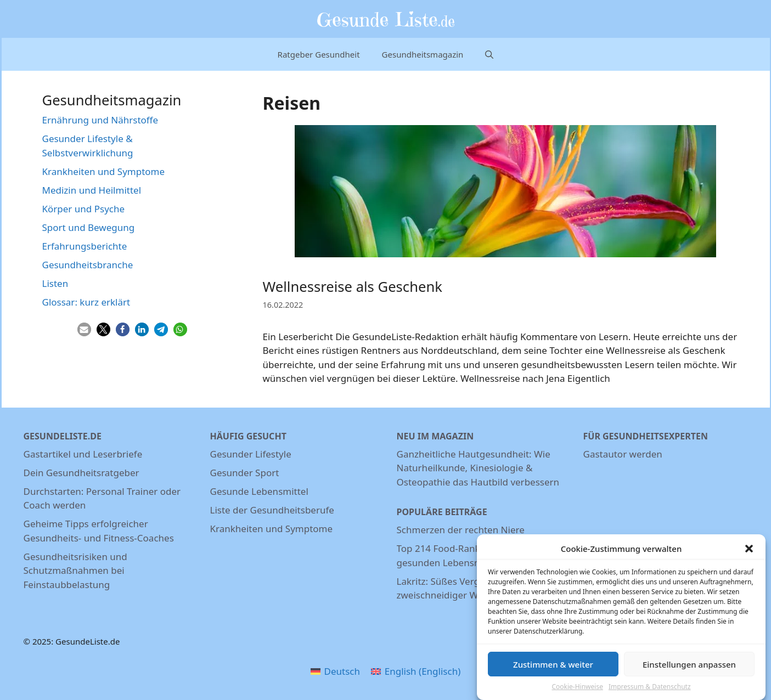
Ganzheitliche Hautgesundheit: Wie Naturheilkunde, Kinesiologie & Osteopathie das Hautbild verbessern (478, 468)
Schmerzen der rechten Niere (461, 530)
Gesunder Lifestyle (251, 454)
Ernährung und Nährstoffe (100, 120)
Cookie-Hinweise (577, 690)
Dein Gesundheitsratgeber (81, 473)
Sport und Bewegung (89, 227)
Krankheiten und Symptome (104, 171)
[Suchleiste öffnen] (489, 54)
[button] (749, 552)
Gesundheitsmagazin (423, 54)
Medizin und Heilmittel (92, 190)
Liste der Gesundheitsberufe (272, 510)
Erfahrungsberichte (85, 246)
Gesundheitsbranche (88, 265)
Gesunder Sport (245, 473)
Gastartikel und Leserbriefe (83, 454)
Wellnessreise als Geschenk (353, 287)
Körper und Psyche (84, 209)
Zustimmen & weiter (553, 668)
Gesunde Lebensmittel (259, 491)
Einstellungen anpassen (689, 668)
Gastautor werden (623, 454)
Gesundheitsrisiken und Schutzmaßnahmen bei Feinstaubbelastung (75, 571)
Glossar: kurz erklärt (86, 302)
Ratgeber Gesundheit (319, 54)
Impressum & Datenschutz (650, 690)
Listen (55, 283)
